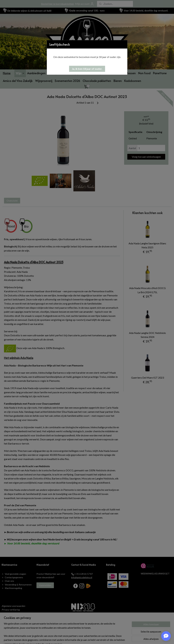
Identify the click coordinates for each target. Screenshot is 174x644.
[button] (87, 69)
